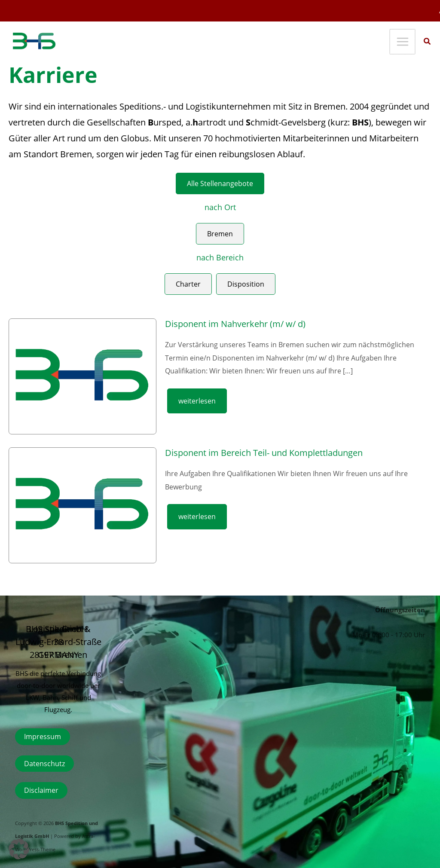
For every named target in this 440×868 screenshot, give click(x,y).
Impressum (43, 736)
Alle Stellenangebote (220, 183)
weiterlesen (197, 401)
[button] (428, 42)
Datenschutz (44, 763)
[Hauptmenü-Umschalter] (403, 42)
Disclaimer (41, 790)
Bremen (220, 234)
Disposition (246, 284)
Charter (188, 284)
